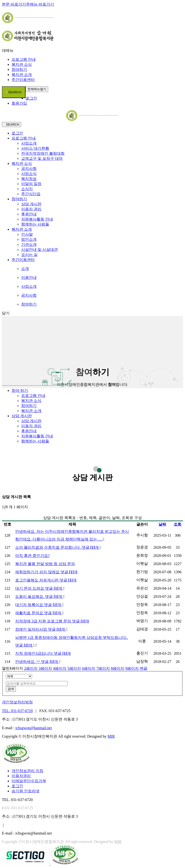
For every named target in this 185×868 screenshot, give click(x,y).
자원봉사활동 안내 (37, 219)
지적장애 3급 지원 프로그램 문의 (52, 621)
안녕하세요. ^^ (37, 662)
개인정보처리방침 (17, 702)
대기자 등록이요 (39, 605)
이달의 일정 (31, 184)
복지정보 (29, 179)
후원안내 (29, 214)
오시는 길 (29, 255)
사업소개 (29, 143)
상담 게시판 (31, 204)
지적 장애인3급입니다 (43, 653)
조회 (178, 524)
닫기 (6, 313)
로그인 (31, 98)
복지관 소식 (22, 64)
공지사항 (29, 169)
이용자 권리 (31, 209)
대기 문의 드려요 (39, 588)
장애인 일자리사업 (41, 629)
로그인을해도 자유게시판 (46, 580)
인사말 (27, 234)
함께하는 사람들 (35, 224)
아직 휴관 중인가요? (32, 556)
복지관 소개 (22, 75)
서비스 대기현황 (35, 148)
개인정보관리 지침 (27, 771)
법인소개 (29, 239)
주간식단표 (31, 194)
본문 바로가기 (14, 4)
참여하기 (19, 70)
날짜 (162, 524)
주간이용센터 (23, 80)
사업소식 (29, 174)
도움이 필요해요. (39, 597)
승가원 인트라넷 (26, 791)
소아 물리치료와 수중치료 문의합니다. (57, 547)
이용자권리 (21, 776)
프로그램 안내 (24, 59)
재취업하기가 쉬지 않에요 (46, 572)
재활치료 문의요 (39, 613)
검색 (11, 689)
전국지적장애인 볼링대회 (43, 153)
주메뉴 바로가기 (40, 4)
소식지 (27, 189)
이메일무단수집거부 (29, 781)
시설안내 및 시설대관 (40, 250)
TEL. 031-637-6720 (17, 711)
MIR (111, 736)
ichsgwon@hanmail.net (34, 728)
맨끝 (144, 668)
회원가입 (19, 103)
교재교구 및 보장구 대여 (42, 158)
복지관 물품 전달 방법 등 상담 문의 (45, 564)
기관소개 (29, 244)
